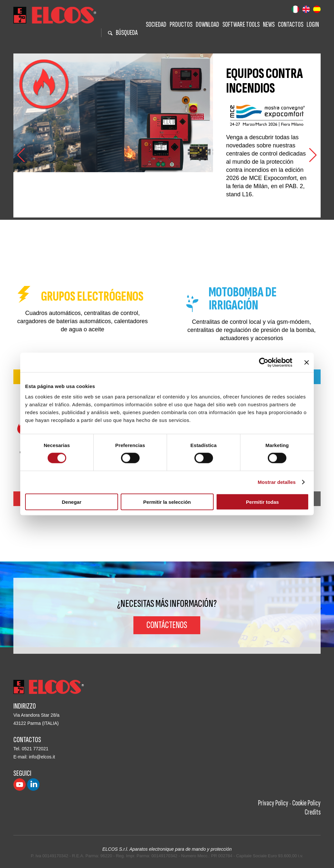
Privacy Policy (273, 803)
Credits (313, 812)
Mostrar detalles (277, 482)
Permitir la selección (167, 502)
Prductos (181, 25)
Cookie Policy (306, 803)
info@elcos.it (42, 757)
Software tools (241, 25)
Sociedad (156, 25)
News (269, 25)
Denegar (71, 502)
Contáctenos (167, 625)
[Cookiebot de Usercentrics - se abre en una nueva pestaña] (264, 363)
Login (313, 25)
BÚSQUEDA (123, 33)
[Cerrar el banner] (307, 363)
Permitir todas (262, 502)
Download (207, 25)
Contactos (291, 25)
